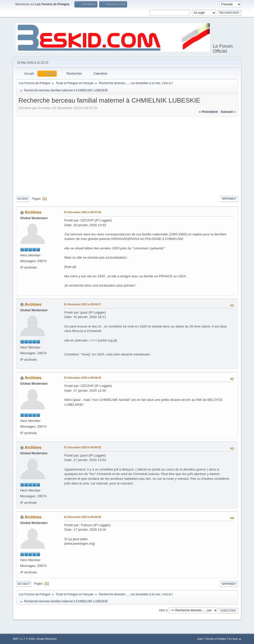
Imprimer (229, 199)
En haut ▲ (235, 639)
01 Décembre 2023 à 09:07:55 (83, 212)
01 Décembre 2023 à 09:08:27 (83, 304)
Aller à (163, 610)
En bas (23, 199)
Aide (200, 639)
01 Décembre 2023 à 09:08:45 (83, 378)
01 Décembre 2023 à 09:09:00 (83, 517)
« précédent (208, 112)
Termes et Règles (216, 639)
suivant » (228, 112)
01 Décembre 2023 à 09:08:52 (83, 447)
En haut (24, 584)
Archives (33, 212)
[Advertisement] (127, 155)
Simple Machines (46, 639)
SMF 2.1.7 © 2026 (24, 639)
